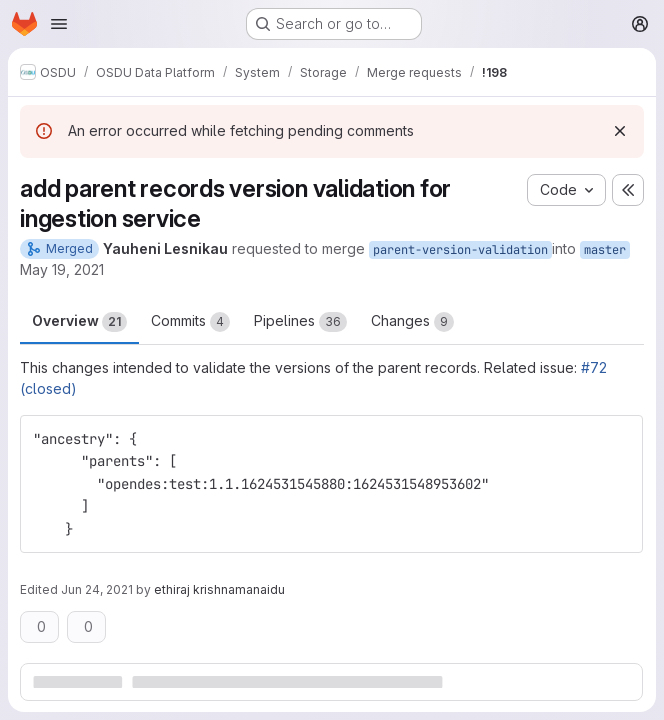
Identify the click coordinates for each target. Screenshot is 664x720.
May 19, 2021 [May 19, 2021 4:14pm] (62, 269)
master (605, 250)
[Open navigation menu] (59, 24)
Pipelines (300, 322)
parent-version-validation (460, 250)
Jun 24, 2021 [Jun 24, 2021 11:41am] (97, 589)
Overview (79, 322)
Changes (412, 322)
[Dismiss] (620, 131)
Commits (190, 322)
